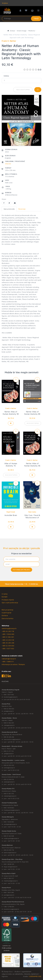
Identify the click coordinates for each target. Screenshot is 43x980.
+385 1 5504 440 (8, 634)
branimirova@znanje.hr (11, 909)
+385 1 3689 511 (8, 661)
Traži (36, 19)
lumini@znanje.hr (9, 768)
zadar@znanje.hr (9, 782)
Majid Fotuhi (11, 512)
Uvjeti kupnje (7, 613)
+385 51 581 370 (8, 794)
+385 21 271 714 (8, 751)
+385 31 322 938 (9, 836)
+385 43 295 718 (8, 631)
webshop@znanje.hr (9, 628)
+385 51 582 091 (8, 637)
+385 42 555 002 (9, 765)
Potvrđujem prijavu (21, 570)
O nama (5, 594)
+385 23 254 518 (8, 640)
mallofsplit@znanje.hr (11, 881)
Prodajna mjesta (8, 600)
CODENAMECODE (35, 976)
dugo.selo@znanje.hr (11, 867)
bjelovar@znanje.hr (10, 853)
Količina (6, 76)
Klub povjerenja (7, 610)
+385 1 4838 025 (9, 864)
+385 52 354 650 (8, 646)
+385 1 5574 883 (9, 808)
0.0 (32, 70)
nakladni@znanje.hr (9, 659)
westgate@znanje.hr (10, 824)
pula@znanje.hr (9, 711)
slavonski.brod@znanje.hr (12, 739)
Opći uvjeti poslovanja (10, 603)
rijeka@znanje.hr (9, 725)
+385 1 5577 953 (8, 648)
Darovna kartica (7, 618)
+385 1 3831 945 (8, 892)
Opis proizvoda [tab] (9, 209)
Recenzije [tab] (22, 209)
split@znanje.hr (9, 754)
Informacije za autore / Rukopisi (13, 664)
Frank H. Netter (11, 408)
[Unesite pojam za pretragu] (22, 19)
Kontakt (5, 597)
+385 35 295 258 (8, 643)
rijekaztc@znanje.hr (10, 796)
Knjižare (5, 3)
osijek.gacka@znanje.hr (11, 838)
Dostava (5, 615)
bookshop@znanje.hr (11, 697)
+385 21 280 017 (9, 878)
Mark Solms (32, 512)
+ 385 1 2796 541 (9, 907)
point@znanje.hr (9, 895)
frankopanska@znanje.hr (12, 810)
